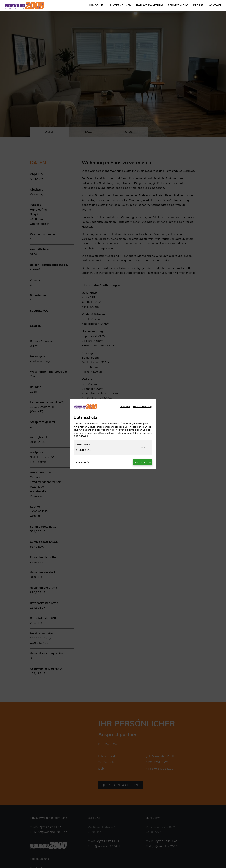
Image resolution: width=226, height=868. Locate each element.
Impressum (125, 407)
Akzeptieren (143, 462)
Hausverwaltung (150, 6)
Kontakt (215, 6)
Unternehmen (121, 6)
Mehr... (145, 448)
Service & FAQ (178, 6)
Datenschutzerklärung (143, 407)
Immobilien (97, 6)
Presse (198, 6)
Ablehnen (82, 462)
